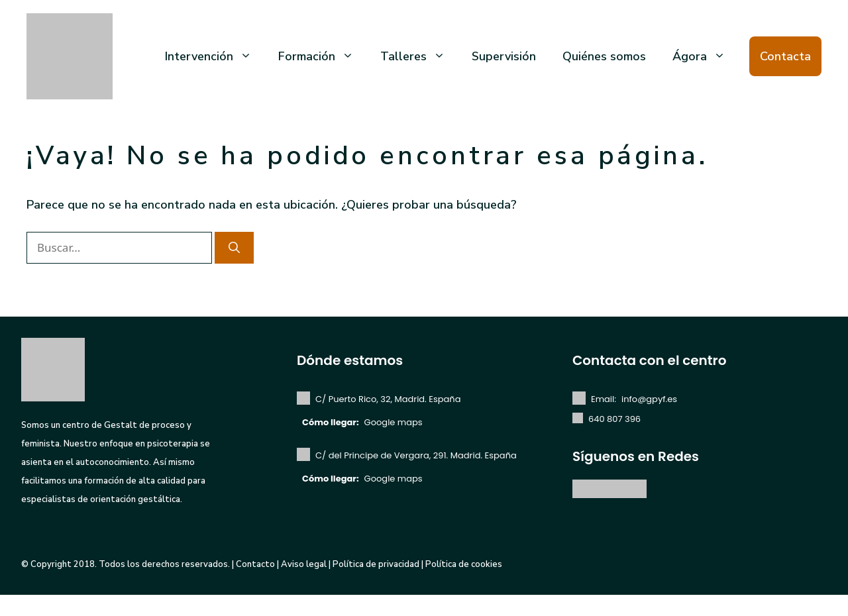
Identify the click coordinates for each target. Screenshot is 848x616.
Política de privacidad (376, 564)
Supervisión (504, 56)
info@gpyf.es (649, 399)
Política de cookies (464, 564)
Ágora (706, 56)
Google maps (394, 422)
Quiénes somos (604, 56)
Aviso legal (304, 564)
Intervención (215, 56)
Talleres (419, 56)
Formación (323, 56)
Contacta (785, 56)
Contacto (255, 564)
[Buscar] (234, 248)
